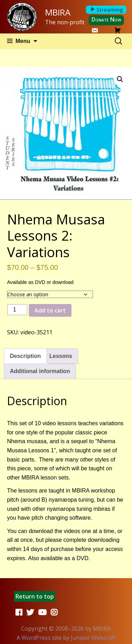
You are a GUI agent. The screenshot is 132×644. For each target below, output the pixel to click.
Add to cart (50, 310)
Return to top (35, 596)
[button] (120, 79)
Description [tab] (25, 356)
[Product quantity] (17, 310)
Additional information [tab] (40, 371)
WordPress (36, 638)
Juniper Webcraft (93, 638)
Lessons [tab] (61, 356)
